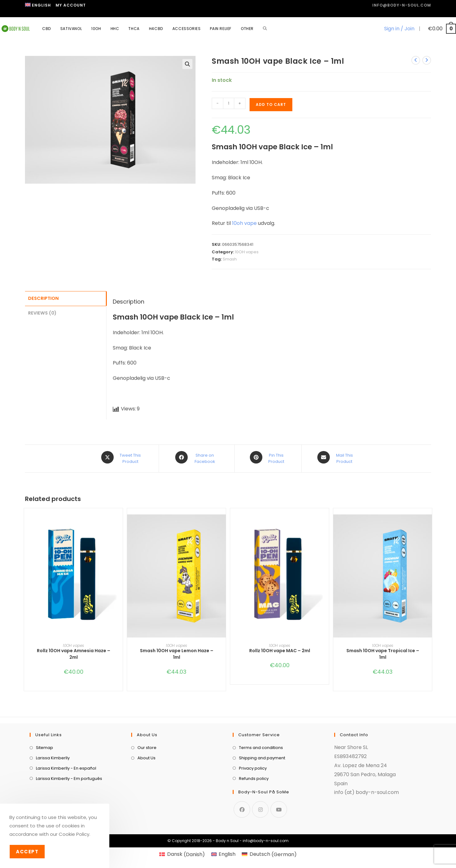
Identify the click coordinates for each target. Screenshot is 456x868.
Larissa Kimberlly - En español (66, 766)
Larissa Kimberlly (53, 756)
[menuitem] (38, 5)
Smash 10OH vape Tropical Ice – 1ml (383, 652)
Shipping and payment (262, 756)
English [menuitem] (227, 852)
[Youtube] (279, 807)
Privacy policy (253, 766)
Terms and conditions (261, 745)
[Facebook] (242, 807)
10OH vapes (247, 252)
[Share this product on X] (122, 457)
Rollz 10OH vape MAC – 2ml (280, 648)
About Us (146, 756)
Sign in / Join (399, 29)
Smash (230, 259)
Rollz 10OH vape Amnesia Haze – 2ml (74, 652)
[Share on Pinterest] (268, 457)
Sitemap (45, 745)
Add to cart (271, 104)
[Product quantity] (229, 103)
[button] (187, 64)
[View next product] (427, 60)
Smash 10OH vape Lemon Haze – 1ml (177, 652)
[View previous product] (416, 60)
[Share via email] (336, 457)
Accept (27, 852)
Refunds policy (254, 776)
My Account (71, 5)
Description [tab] (43, 298)
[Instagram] (260, 807)
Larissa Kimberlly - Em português (69, 776)
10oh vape (244, 223)
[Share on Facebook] (197, 457)
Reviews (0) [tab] (42, 312)
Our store (147, 745)
